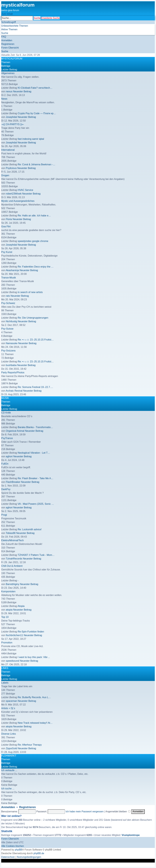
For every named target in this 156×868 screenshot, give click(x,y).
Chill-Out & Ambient (12, 566)
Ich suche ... (8, 789)
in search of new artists (30, 292)
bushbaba (11, 365)
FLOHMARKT (9, 756)
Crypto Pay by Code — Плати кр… (37, 113)
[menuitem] (15, 26)
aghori (9, 456)
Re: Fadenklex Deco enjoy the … (36, 267)
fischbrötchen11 (14, 635)
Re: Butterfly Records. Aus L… (34, 697)
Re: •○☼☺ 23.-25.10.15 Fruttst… (36, 340)
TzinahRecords (14, 559)
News (4, 99)
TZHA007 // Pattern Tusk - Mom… (36, 555)
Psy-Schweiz (8, 303)
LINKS (5, 668)
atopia (9, 610)
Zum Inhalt (7, 14)
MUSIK (5, 398)
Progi (4, 515)
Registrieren (27, 807)
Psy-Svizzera (8, 351)
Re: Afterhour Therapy (30, 745)
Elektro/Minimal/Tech (12, 540)
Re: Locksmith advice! (30, 529)
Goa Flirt (6, 227)
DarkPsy (6, 489)
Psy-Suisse (7, 329)
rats (8, 296)
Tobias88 (11, 533)
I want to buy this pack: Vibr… (34, 657)
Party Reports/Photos (13, 372)
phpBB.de (39, 853)
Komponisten (8, 591)
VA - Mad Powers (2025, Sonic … (36, 504)
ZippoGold (11, 748)
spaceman (11, 701)
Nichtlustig (11, 321)
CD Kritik (6, 413)
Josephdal (11, 117)
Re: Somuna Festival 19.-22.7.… (35, 387)
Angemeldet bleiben (118, 812)
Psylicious (11, 168)
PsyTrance (7, 438)
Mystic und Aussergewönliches (18, 201)
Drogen (5, 175)
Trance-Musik (9, 278)
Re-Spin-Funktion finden (31, 632)
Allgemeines (8, 73)
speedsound (12, 661)
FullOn (5, 464)
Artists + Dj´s (8, 708)
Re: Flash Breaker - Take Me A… (36, 478)
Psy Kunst (7, 252)
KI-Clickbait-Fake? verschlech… (35, 88)
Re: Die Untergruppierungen (33, 318)
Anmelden (8, 807)
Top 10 (5, 617)
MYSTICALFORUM (12, 59)
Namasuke (12, 343)
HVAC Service (26, 190)
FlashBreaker (13, 482)
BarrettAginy (12, 584)
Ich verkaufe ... (9, 770)
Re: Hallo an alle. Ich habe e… (34, 216)
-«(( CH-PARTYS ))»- (13, 124)
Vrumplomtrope (131, 835)
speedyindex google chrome (33, 241)
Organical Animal (15, 431)
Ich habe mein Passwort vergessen (85, 812)
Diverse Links (9, 734)
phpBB (18, 850)
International (8, 150)
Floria (9, 219)
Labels (5, 683)
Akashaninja (12, 270)
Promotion (7, 643)
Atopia (21, 606)
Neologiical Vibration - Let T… (34, 453)
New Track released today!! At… (35, 723)
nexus (9, 91)
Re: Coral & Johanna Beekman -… (37, 164)
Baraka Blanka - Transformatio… (35, 427)
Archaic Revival (14, 391)
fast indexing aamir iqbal (31, 139)
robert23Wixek (14, 194)
